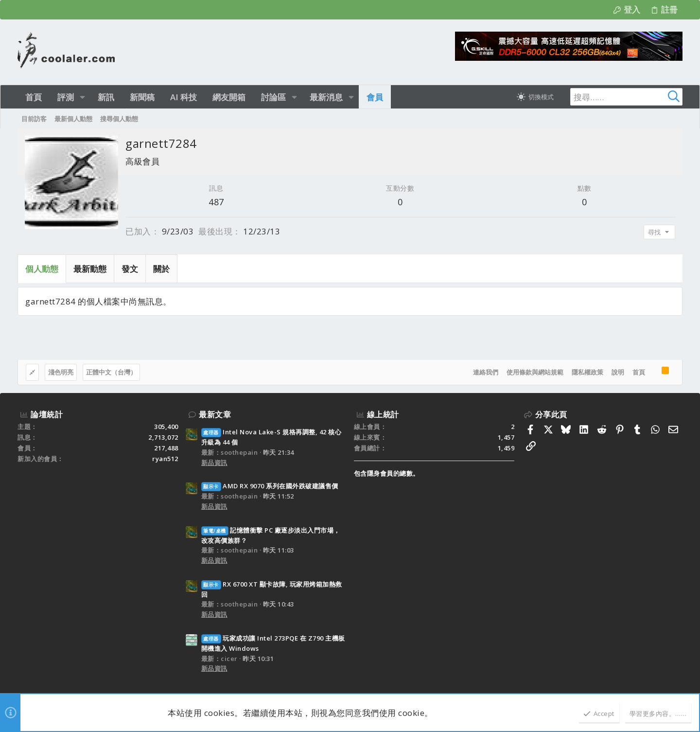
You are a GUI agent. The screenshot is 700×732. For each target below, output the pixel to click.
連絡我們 (486, 372)
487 (216, 202)
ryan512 (165, 459)
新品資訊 (214, 463)
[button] (82, 97)
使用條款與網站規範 (535, 372)
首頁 (639, 372)
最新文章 (215, 414)
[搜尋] (622, 97)
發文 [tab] (130, 269)
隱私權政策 (587, 372)
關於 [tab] (161, 269)
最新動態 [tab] (90, 269)
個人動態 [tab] (42, 269)
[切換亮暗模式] (535, 97)
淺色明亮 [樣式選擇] (61, 372)
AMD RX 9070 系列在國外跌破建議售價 (270, 486)
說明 (618, 372)
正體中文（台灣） (111, 372)
